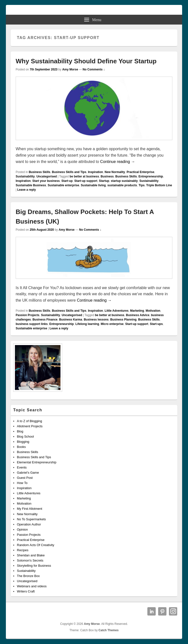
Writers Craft (26, 591)
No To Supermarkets (31, 519)
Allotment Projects (30, 426)
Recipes (23, 550)
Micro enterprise (112, 324)
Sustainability (25, 176)
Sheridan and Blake (31, 555)
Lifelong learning (87, 324)
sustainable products (122, 185)
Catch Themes (108, 630)
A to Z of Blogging (29, 421)
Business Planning (123, 320)
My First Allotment (29, 509)
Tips (141, 185)
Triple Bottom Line (159, 185)
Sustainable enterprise (64, 185)
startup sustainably (124, 181)
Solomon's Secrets (30, 560)
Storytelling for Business (34, 566)
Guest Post (25, 478)
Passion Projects (28, 315)
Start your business (46, 181)
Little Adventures (117, 311)
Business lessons (96, 320)
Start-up (67, 181)
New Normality (115, 172)
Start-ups (156, 324)
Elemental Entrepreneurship (37, 462)
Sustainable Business (31, 185)
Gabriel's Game (28, 473)
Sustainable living (93, 185)
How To (22, 483)
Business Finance (45, 320)
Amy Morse (70, 69)
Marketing (137, 311)
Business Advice (138, 315)
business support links (32, 324)
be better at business (84, 176)
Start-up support (86, 181)
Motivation (153, 311)
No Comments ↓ (94, 69)
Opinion (22, 530)
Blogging (23, 442)
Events (22, 467)
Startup (104, 181)
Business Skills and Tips (69, 172)
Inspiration (95, 172)
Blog (20, 431)
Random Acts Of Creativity (35, 545)
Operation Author (29, 524)
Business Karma (70, 320)
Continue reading (117, 162)
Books (21, 447)
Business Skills (39, 172)
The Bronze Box (28, 576)
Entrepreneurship (151, 176)
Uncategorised (47, 176)
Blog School (25, 436)
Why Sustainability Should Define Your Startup (86, 61)
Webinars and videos (32, 586)
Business (107, 176)
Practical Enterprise (140, 172)
